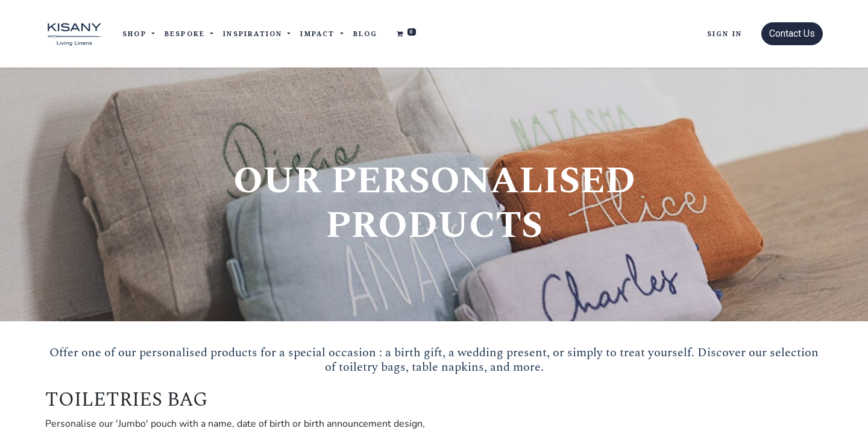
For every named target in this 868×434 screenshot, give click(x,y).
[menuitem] (366, 34)
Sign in (725, 33)
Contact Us (792, 33)
